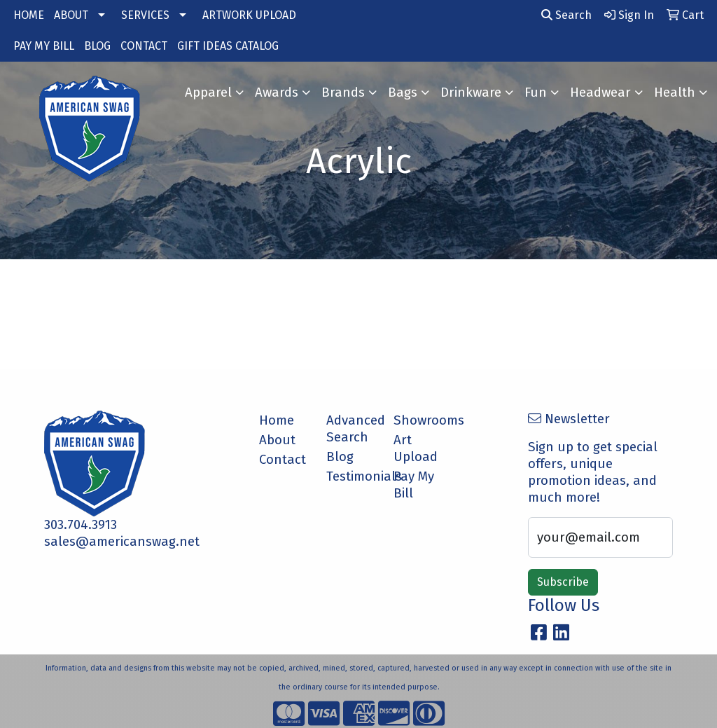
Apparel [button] (208, 92)
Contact (283, 460)
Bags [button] (403, 92)
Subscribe (563, 582)
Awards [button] (277, 92)
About (277, 440)
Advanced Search (351, 429)
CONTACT (144, 46)
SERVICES (145, 15)
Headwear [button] (600, 92)
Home (277, 420)
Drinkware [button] (471, 92)
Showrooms (419, 420)
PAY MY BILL (44, 46)
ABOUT (71, 15)
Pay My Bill (414, 485)
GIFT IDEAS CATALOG (228, 46)
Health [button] (675, 92)
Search (566, 15)
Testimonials (351, 476)
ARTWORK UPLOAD (249, 15)
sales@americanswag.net (122, 542)
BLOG (97, 46)
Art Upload (416, 448)
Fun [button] (536, 92)
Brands (343, 92)
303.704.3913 (81, 525)
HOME (29, 15)
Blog (340, 457)
